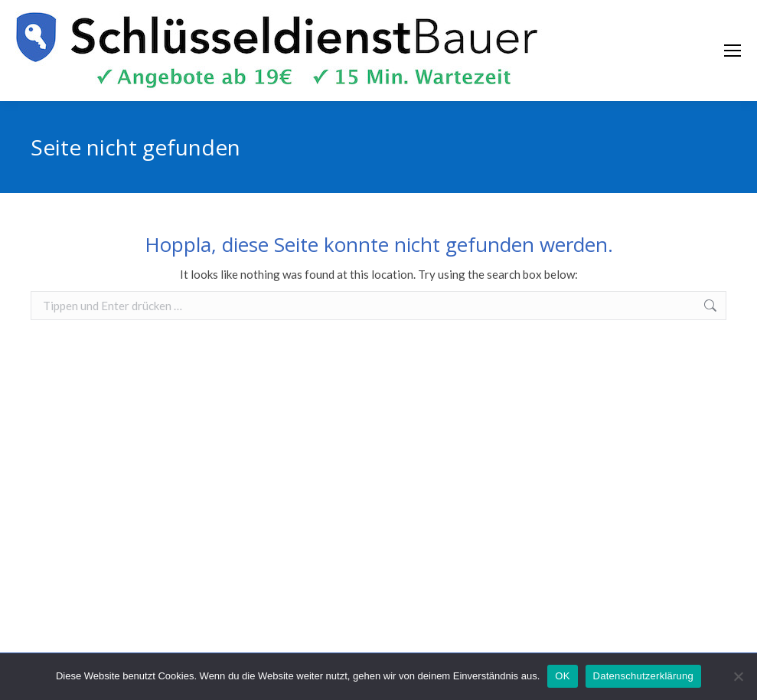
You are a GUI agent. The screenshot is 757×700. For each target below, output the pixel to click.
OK (562, 676)
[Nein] (738, 676)
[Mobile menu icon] (733, 51)
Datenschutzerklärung (643, 676)
